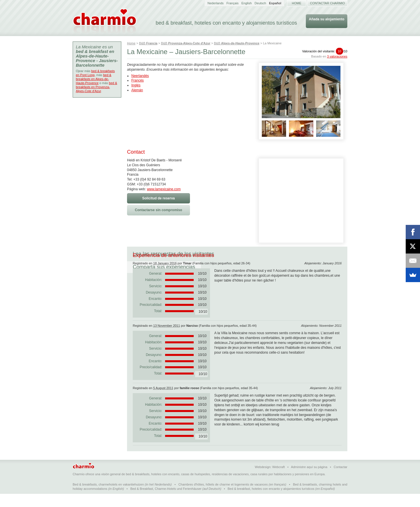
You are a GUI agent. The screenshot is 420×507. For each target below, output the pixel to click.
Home (297, 3)
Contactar (340, 480)
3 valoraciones (337, 56)
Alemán (137, 90)
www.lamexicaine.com (164, 189)
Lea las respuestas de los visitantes (173, 254)
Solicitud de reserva (159, 198)
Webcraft (279, 480)
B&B (148, 43)
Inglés (136, 85)
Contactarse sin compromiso (158, 210)
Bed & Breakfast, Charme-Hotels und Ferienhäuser (166, 502)
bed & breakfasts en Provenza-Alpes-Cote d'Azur (96, 87)
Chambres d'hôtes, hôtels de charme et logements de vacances (223, 498)
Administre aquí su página (309, 480)
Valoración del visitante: (325, 51)
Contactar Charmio (328, 3)
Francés (137, 80)
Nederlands (215, 3)
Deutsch (260, 3)
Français (233, 3)
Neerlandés (140, 76)
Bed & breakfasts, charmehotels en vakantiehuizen (108, 498)
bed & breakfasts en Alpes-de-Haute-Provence (94, 79)
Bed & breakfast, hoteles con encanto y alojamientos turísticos (271, 502)
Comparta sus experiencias (257, 254)
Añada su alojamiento (326, 19)
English (247, 3)
